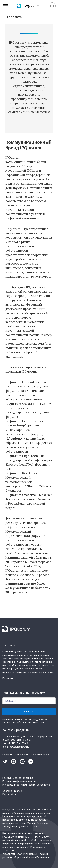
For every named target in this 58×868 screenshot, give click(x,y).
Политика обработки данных (18, 778)
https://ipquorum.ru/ (36, 816)
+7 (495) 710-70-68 (18, 743)
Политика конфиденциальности (19, 781)
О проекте (9, 645)
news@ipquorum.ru (19, 747)
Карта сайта (9, 794)
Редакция (8, 678)
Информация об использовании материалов (26, 785)
